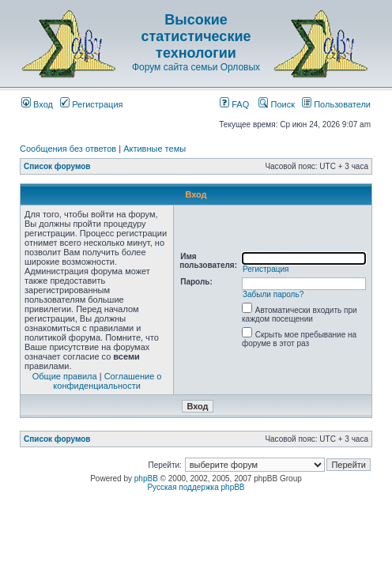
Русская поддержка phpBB (196, 487)
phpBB (146, 479)
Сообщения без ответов (68, 149)
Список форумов (57, 166)
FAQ (234, 104)
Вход (37, 104)
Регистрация (91, 104)
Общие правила (65, 376)
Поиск (277, 104)
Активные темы (155, 149)
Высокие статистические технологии (196, 36)
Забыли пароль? (273, 294)
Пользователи (336, 104)
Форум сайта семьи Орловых (196, 67)
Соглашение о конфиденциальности (107, 381)
